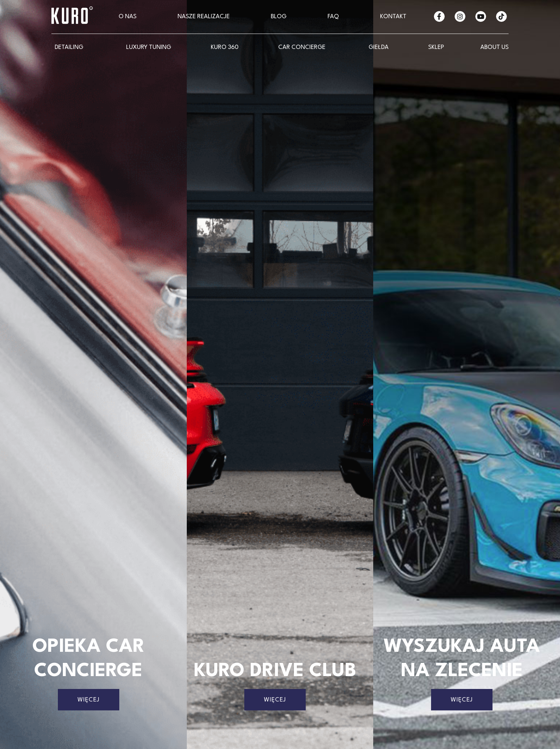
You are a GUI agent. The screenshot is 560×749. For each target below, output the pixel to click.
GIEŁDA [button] (379, 47)
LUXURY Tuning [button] (149, 47)
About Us (494, 47)
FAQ (333, 17)
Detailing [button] (69, 47)
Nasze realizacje (204, 17)
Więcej (89, 700)
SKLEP (436, 47)
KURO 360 (225, 47)
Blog (279, 17)
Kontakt (393, 17)
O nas (127, 17)
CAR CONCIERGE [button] (302, 47)
